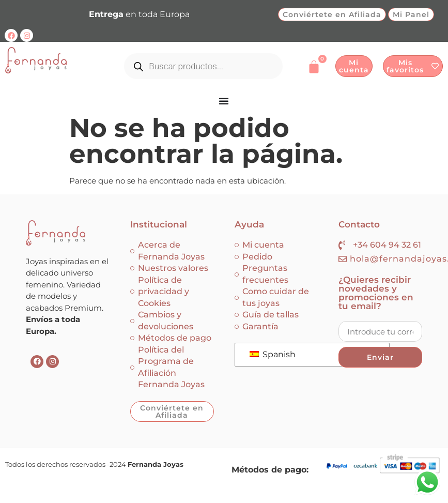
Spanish (273, 354)
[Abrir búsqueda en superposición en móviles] (203, 66)
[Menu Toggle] (224, 101)
